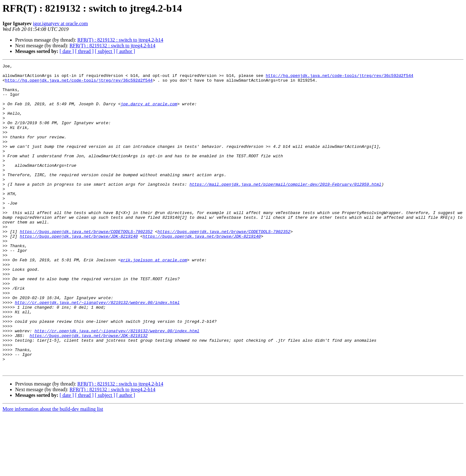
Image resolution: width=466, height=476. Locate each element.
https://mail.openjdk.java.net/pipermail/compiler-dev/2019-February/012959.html (285, 209)
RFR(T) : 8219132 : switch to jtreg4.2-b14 (120, 40)
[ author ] (126, 51)
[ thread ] (84, 51)
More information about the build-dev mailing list (53, 470)
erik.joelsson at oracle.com (154, 299)
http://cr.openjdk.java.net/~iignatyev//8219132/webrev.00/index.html (97, 351)
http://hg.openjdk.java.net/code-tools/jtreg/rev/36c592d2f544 (340, 78)
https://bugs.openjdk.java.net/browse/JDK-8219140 (79, 271)
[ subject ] (105, 51)
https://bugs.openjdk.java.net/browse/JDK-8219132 (89, 390)
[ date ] (67, 51)
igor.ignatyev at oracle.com (61, 23)
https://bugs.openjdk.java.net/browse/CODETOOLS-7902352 (86, 265)
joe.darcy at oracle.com (149, 112)
